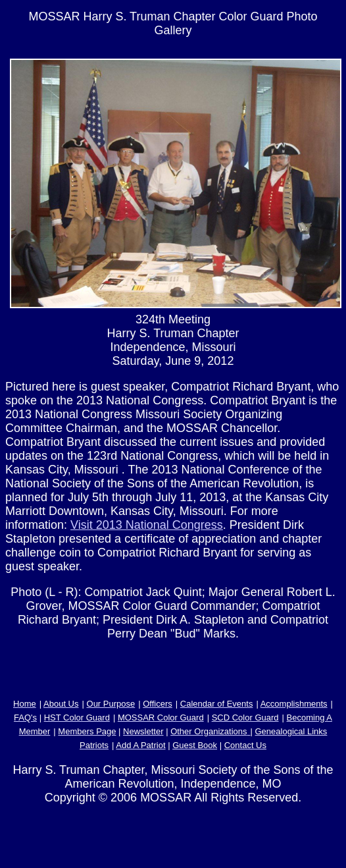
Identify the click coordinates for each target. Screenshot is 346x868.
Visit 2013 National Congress (147, 525)
